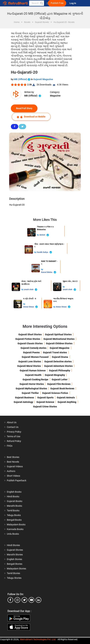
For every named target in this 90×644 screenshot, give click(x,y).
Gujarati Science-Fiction (55, 393)
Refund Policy (14, 441)
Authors (11, 471)
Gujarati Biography (55, 375)
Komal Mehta (49, 272)
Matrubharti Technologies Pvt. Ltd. (38, 639)
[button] (41, 3)
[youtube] (31, 600)
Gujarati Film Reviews (59, 384)
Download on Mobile (31, 117)
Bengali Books (14, 520)
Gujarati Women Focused (35, 357)
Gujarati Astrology (23, 402)
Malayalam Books (16, 525)
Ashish (44, 235)
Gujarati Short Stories (30, 334)
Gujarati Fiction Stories (28, 339)
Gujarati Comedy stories (33, 348)
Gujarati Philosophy (60, 370)
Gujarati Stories (15, 550)
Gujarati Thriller (30, 393)
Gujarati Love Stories (30, 361)
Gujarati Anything (67, 402)
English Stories (14, 559)
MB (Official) (22, 79)
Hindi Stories (13, 545)
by (38, 235)
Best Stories (13, 457)
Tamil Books (13, 510)
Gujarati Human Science (33, 370)
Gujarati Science (45, 402)
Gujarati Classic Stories (30, 343)
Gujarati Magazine (43, 79)
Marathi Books (14, 506)
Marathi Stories (15, 555)
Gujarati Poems (31, 352)
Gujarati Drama (60, 357)
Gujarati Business (25, 398)
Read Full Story (24, 108)
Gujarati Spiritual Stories (58, 334)
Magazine (55, 96)
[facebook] (10, 600)
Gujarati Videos (15, 466)
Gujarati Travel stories (55, 352)
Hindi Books (13, 496)
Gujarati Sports (45, 398)
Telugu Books (14, 515)
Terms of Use (14, 436)
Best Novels (13, 462)
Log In (73, 3)
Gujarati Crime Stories (45, 407)
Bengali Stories (15, 564)
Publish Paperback (17, 480)
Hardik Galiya (44, 252)
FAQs (10, 446)
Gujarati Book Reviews (62, 389)
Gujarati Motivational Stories (59, 339)
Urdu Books (13, 534)
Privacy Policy (14, 432)
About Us (12, 422)
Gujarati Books (15, 501)
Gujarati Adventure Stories (58, 366)
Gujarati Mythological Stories (31, 389)
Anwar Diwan (31, 307)
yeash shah (31, 290)
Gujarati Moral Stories (29, 366)
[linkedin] (38, 600)
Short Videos (13, 476)
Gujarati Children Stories (59, 343)
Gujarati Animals (66, 398)
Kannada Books (15, 529)
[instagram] (17, 600)
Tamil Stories (13, 573)
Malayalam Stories (16, 569)
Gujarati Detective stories (58, 361)
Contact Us (13, 427)
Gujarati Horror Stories (32, 384)
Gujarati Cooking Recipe (35, 379)
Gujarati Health (33, 375)
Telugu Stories (14, 578)
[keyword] (37, 3)
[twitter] (24, 600)
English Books (14, 492)
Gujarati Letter (60, 379)
